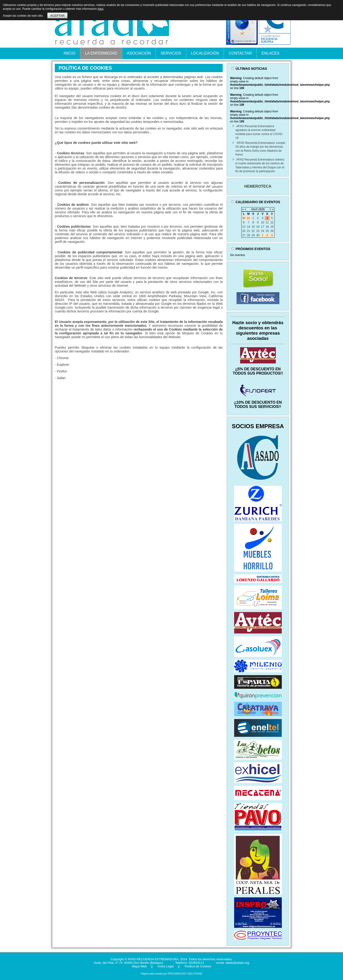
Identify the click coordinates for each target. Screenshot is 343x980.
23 (258, 231)
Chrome (63, 358)
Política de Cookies (198, 966)
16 (258, 227)
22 (253, 231)
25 (267, 231)
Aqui (101, 9)
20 (244, 231)
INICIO (69, 53)
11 (267, 222)
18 (267, 227)
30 (258, 235)
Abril (254, 209)
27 (244, 235)
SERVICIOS (171, 53)
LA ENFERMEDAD (101, 53)
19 (272, 227)
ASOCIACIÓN (139, 53)
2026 (261, 209)
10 (262, 222)
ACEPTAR (57, 16)
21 (248, 231)
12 (272, 222)
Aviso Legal (165, 966)
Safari (61, 378)
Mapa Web (139, 966)
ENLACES (270, 53)
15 (253, 227)
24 (262, 231)
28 (248, 235)
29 (253, 235)
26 (272, 231)
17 (262, 227)
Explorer (63, 365)
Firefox (62, 371)
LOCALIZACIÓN (205, 53)
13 (244, 227)
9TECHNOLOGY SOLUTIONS (185, 974)
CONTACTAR (240, 53)
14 (248, 227)
